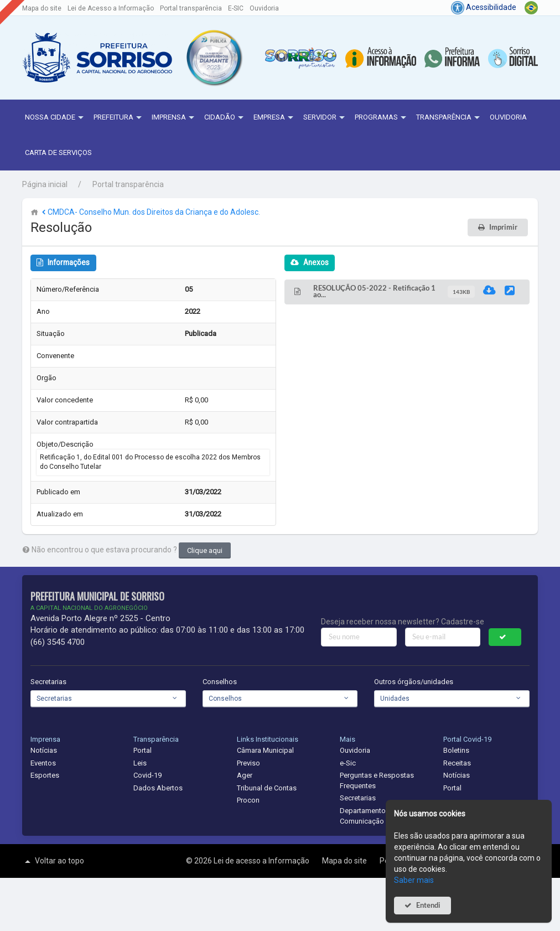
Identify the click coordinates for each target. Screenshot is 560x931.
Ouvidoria (264, 8)
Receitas (457, 763)
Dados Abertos (158, 788)
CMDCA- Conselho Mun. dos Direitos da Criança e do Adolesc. (150, 212)
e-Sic (348, 763)
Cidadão (225, 118)
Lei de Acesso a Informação (111, 8)
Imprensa (174, 118)
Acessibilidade (484, 7)
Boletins (456, 750)
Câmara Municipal (265, 750)
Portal (142, 750)
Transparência (449, 118)
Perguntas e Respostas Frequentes (377, 780)
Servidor (325, 118)
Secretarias (48, 682)
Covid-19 (147, 775)
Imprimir (503, 227)
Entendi (428, 905)
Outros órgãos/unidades (414, 682)
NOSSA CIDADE (56, 118)
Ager (245, 775)
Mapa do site (42, 8)
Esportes (45, 775)
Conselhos (220, 682)
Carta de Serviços (58, 152)
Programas (382, 118)
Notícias (44, 750)
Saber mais (414, 880)
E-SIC (236, 8)
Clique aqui (205, 550)
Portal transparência (191, 8)
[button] (214, 58)
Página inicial (45, 184)
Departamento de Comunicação (368, 816)
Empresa (275, 118)
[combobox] (108, 699)
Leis (140, 763)
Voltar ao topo (53, 861)
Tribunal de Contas (267, 788)
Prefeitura (119, 118)
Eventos (43, 763)
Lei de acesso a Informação (262, 861)
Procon (248, 800)
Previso (248, 763)
